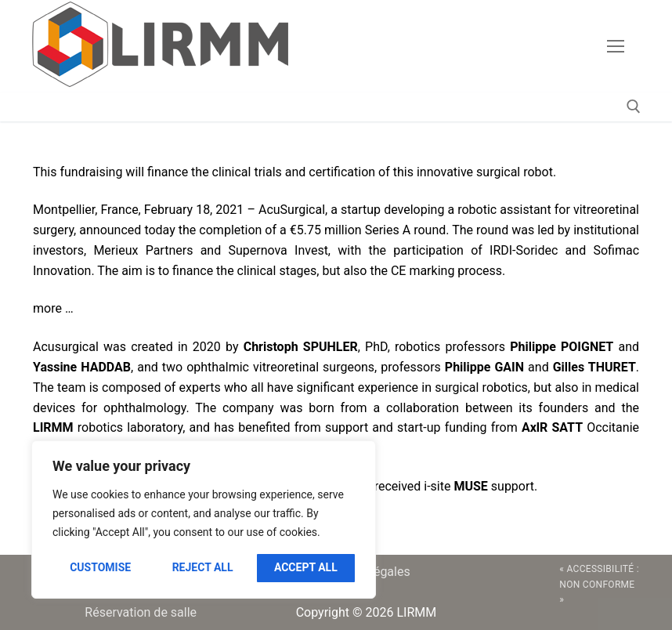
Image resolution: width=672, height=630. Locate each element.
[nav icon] (616, 46)
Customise (100, 567)
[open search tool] (634, 107)
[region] (204, 520)
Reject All (203, 567)
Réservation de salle (141, 612)
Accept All (306, 567)
